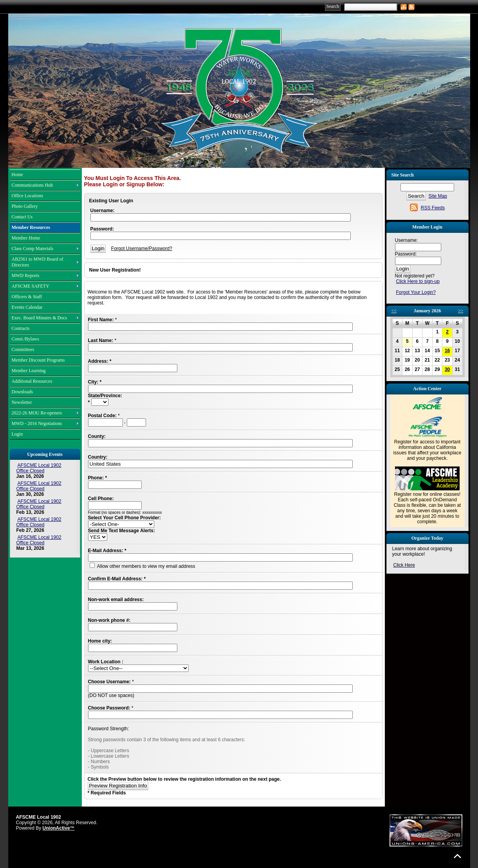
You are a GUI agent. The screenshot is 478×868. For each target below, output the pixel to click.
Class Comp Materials (33, 249)
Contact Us (22, 217)
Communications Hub (32, 185)
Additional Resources (32, 381)
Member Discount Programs (38, 360)
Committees (23, 349)
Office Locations (28, 196)
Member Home (26, 238)
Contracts (21, 328)
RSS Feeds (433, 208)
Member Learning (29, 371)
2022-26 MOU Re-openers (37, 413)
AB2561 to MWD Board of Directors (38, 262)
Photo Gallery (25, 206)
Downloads (23, 392)
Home (17, 175)
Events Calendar (27, 307)
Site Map (438, 196)
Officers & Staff (27, 297)
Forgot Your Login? (416, 292)
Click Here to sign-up (418, 281)
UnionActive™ (59, 828)
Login (17, 434)
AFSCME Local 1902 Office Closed (39, 468)
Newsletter (22, 402)
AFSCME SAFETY (31, 286)
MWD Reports (26, 276)
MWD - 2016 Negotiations (37, 423)
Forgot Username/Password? (142, 249)
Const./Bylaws (25, 339)
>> (461, 311)
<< (394, 311)
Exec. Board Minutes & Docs (40, 318)
